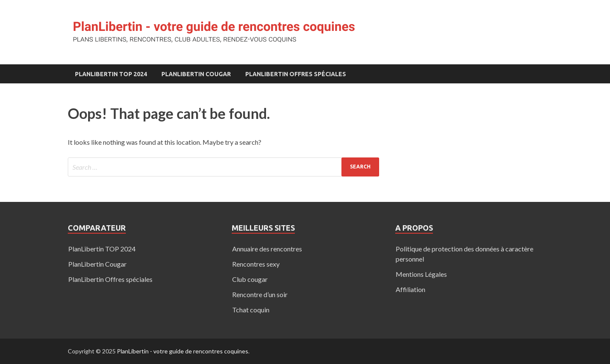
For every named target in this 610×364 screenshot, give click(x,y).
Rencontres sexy (256, 264)
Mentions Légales (421, 274)
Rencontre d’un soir (260, 294)
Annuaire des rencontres (267, 249)
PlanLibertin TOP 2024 (111, 74)
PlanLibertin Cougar (196, 74)
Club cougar (250, 279)
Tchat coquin (251, 310)
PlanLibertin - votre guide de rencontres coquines (183, 351)
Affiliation (410, 289)
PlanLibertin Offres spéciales (296, 74)
